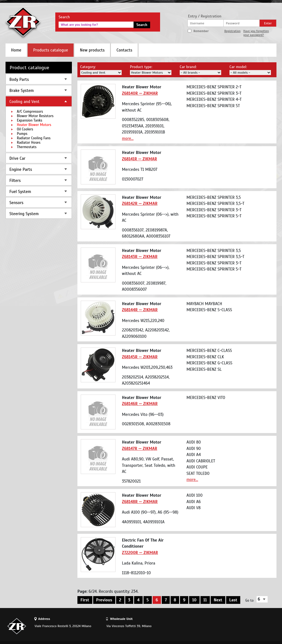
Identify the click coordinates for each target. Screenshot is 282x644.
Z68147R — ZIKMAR (140, 449)
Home (16, 50)
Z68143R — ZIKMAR (140, 257)
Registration (232, 31)
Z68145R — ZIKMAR (140, 357)
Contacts (124, 50)
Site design (246, 626)
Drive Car (17, 158)
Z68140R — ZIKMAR (140, 93)
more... (128, 138)
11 (205, 600)
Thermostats (27, 147)
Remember (201, 31)
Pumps (22, 134)
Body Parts (19, 79)
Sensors (16, 203)
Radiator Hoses (29, 143)
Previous (104, 600)
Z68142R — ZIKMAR (140, 203)
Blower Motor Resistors (35, 116)
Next (218, 600)
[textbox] (96, 25)
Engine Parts (21, 169)
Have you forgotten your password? (256, 33)
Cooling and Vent (24, 102)
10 (194, 600)
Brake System (22, 91)
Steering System (24, 214)
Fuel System (20, 192)
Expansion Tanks (30, 120)
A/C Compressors (30, 112)
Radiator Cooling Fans (34, 138)
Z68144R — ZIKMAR (140, 310)
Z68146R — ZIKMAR (140, 404)
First (85, 600)
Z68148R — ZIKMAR (140, 502)
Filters (15, 181)
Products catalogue (51, 50)
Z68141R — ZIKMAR (139, 159)
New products (92, 50)
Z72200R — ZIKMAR (140, 553)
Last (233, 600)
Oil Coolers (25, 129)
